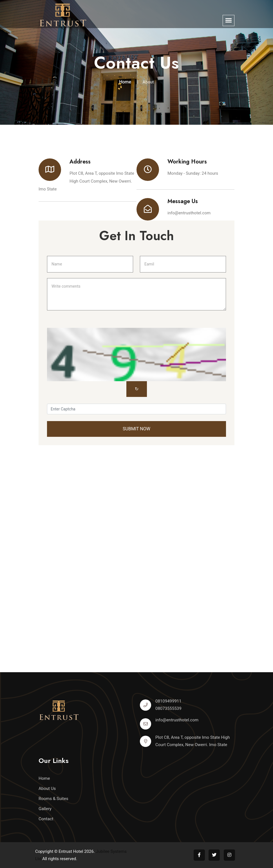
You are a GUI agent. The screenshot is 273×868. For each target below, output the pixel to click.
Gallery (45, 809)
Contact (46, 819)
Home (125, 82)
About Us (47, 789)
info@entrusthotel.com (189, 213)
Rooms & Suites (53, 799)
